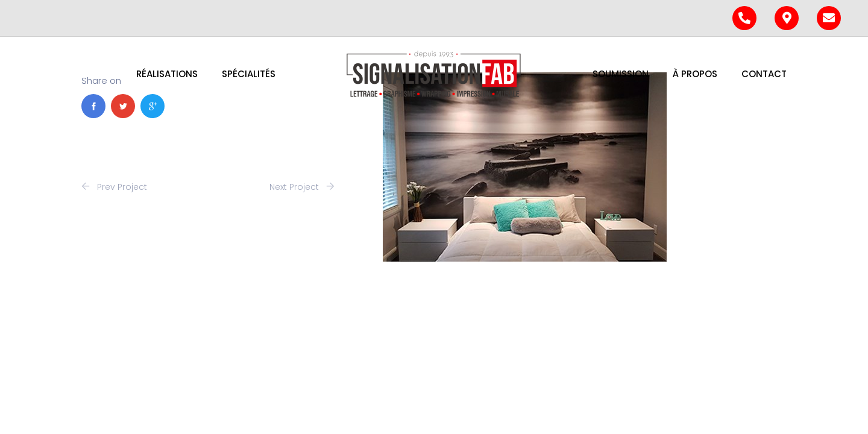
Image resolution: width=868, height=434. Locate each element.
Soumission (621, 74)
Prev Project (114, 187)
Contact (764, 74)
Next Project (302, 187)
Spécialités (249, 74)
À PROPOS (695, 74)
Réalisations (167, 74)
